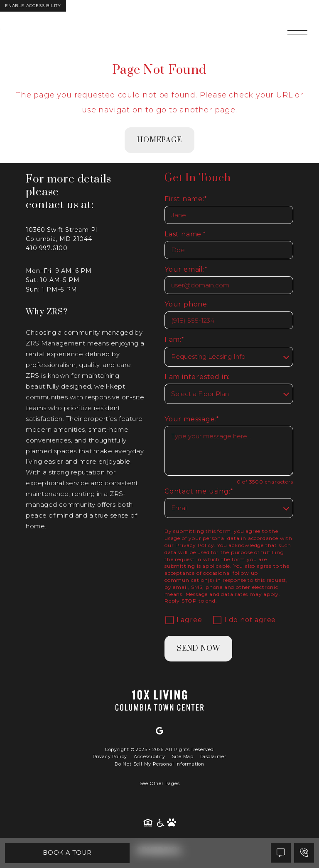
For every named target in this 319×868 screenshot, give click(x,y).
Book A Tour (67, 852)
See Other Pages (160, 784)
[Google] (159, 731)
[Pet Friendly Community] (172, 823)
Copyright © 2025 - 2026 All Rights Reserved (159, 750)
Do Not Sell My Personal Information (159, 764)
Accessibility (149, 757)
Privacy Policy (195, 545)
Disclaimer (213, 757)
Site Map (183, 757)
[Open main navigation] (297, 32)
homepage (159, 140)
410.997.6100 (47, 248)
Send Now (198, 649)
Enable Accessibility (33, 6)
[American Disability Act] (161, 823)
